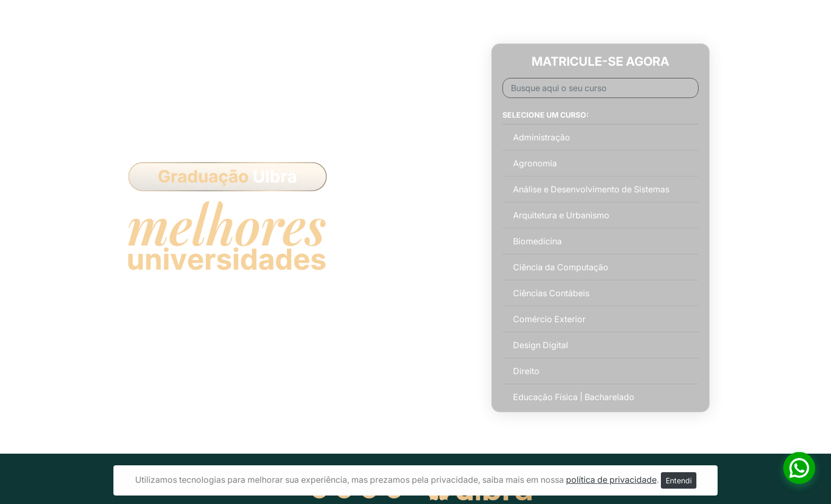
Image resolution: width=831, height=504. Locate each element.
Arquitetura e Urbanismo (561, 215)
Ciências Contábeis (551, 293)
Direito (526, 371)
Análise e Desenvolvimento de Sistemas (591, 189)
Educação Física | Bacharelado (574, 397)
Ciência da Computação (561, 267)
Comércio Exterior (549, 319)
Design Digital (541, 345)
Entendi (679, 480)
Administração (542, 137)
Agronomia (535, 163)
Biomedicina (537, 241)
